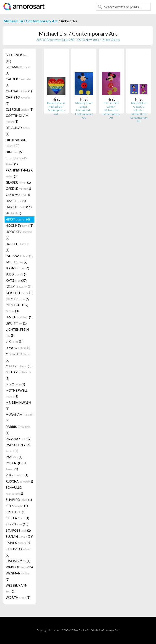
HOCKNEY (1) (19, 225)
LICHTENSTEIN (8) (17, 332)
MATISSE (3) (19, 366)
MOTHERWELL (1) (17, 393)
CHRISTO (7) (19, 100)
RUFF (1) (17, 475)
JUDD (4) (17, 274)
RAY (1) (14, 457)
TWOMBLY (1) (18, 561)
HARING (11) (19, 207)
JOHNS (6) (17, 268)
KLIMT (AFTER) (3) (17, 308)
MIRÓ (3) (15, 384)
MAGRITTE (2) (18, 357)
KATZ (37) (16, 280)
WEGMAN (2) (18, 576)
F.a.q (117, 630)
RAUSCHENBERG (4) (18, 448)
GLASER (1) (18, 182)
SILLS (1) (17, 506)
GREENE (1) (18, 188)
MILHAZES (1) (18, 375)
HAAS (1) (16, 201)
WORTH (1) (18, 597)
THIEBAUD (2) (18, 552)
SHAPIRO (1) (19, 500)
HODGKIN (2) (19, 235)
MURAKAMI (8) (19, 418)
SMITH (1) (16, 512)
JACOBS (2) (17, 262)
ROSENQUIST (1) (16, 466)
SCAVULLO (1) (14, 490)
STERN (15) (17, 524)
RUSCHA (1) (19, 481)
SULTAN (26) (19, 536)
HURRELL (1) (18, 247)
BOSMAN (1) (18, 70)
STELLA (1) (17, 518)
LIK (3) (14, 341)
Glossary (107, 630)
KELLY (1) (19, 287)
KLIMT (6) (18, 299)
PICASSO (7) (19, 439)
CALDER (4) (19, 82)
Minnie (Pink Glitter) (111, 105)
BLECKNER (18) (17, 58)
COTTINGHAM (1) (17, 118)
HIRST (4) (18, 219)
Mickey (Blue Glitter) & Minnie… (139, 107)
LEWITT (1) (16, 323)
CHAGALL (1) (19, 91)
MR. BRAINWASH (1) (18, 405)
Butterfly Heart (56, 103)
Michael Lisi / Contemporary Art (31, 21)
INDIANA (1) (19, 256)
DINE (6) (14, 152)
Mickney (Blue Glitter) (84, 105)
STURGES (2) (18, 530)
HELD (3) (13, 213)
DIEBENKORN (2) (16, 143)
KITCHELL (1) (19, 293)
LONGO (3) (18, 348)
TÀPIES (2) (18, 543)
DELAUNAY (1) (18, 131)
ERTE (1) (17, 161)
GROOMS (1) (18, 195)
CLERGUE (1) (19, 109)
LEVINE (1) (19, 317)
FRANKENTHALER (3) (19, 173)
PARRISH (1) (18, 430)
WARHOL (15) (19, 567)
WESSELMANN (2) (17, 588)
